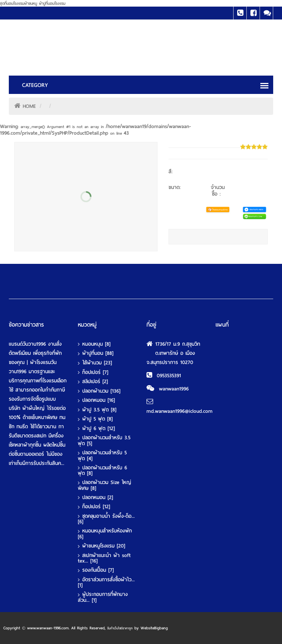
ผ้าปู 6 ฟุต (99, 429)
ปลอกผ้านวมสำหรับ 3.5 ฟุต (104, 441)
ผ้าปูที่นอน (98, 353)
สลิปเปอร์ (95, 382)
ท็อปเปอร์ (95, 372)
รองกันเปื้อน (98, 570)
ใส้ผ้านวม (97, 363)
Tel (240, 13)
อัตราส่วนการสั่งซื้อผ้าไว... (106, 583)
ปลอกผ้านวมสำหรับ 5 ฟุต (102, 456)
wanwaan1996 (174, 389)
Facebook (253, 13)
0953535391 (169, 376)
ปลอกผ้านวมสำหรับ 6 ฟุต (102, 471)
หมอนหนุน (96, 344)
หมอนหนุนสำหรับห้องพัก (105, 534)
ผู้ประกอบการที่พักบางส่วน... (103, 597)
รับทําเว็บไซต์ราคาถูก (120, 628)
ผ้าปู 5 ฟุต (97, 419)
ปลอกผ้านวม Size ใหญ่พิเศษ (104, 485)
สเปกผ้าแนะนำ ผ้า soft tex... (104, 558)
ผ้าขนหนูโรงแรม (104, 546)
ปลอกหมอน (99, 400)
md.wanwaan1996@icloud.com (180, 411)
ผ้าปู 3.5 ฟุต (99, 410)
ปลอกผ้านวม (101, 391)
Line (266, 13)
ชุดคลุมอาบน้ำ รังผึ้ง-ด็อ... (106, 519)
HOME (29, 106)
